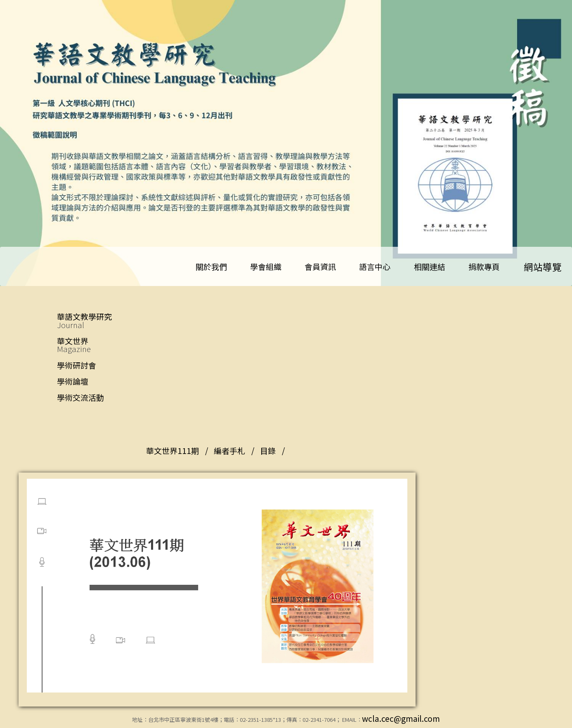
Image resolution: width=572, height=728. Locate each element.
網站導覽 (543, 267)
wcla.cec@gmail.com (401, 718)
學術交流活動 (80, 397)
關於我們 (211, 266)
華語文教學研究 (101, 320)
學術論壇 (73, 381)
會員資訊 (320, 266)
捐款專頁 (484, 266)
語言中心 (375, 266)
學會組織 (266, 266)
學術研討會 (77, 365)
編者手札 (229, 450)
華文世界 (101, 345)
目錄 (268, 450)
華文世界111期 (173, 450)
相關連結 (430, 266)
